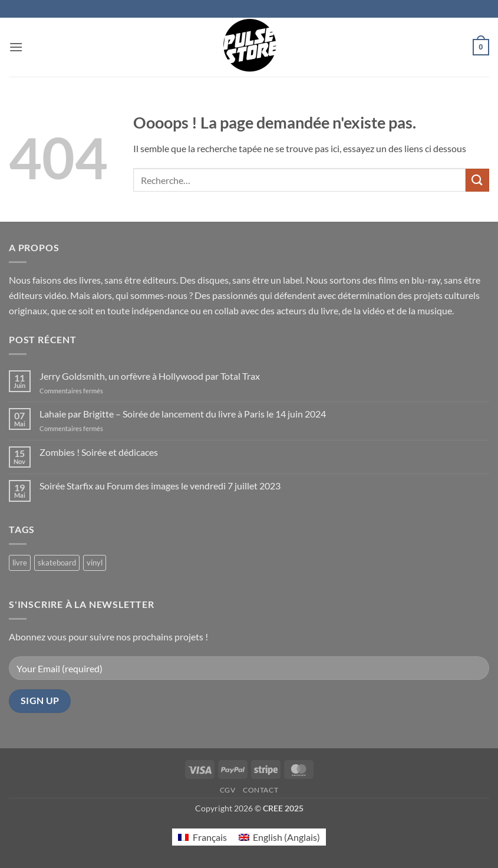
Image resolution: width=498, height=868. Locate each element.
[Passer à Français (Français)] (202, 837)
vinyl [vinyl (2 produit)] (95, 563)
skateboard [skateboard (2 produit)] (57, 563)
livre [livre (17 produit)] (20, 563)
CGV (228, 790)
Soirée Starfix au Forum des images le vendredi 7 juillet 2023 (160, 486)
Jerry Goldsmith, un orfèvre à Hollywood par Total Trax (150, 376)
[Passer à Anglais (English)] (279, 837)
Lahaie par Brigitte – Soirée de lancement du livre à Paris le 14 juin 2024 (183, 414)
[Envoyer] (477, 180)
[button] (16, 47)
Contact (260, 790)
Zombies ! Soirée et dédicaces (99, 452)
